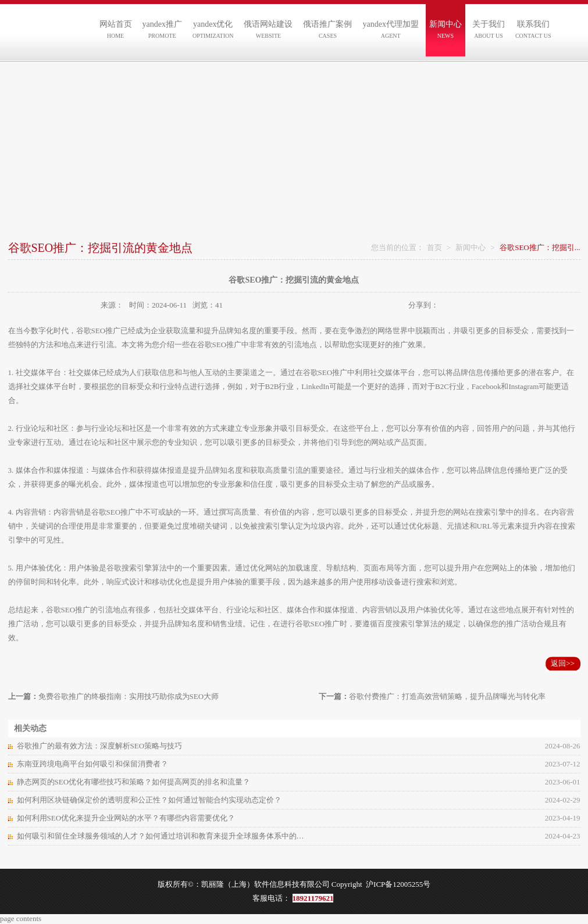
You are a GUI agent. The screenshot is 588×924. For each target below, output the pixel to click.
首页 (434, 247)
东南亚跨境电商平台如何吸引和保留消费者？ (92, 764)
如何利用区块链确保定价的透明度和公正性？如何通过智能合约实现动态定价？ (149, 800)
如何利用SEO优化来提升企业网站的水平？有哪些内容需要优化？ (126, 818)
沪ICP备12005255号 (398, 884)
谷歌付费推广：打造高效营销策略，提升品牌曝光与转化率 (447, 696)
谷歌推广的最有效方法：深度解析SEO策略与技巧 (100, 746)
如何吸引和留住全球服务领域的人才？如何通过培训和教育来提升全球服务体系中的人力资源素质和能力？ (162, 836)
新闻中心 (471, 247)
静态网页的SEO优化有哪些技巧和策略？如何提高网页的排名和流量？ (134, 782)
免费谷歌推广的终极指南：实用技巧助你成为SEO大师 (129, 696)
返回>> (563, 663)
